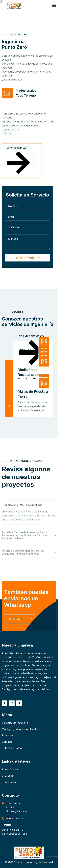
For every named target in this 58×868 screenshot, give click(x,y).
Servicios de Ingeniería (15, 723)
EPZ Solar (8, 776)
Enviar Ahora (28, 258)
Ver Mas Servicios (31, 351)
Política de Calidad (12, 748)
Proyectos (8, 735)
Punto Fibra (9, 782)
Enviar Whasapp (18, 161)
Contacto (7, 742)
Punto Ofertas (10, 769)
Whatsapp (21, 619)
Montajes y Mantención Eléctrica (21, 729)
